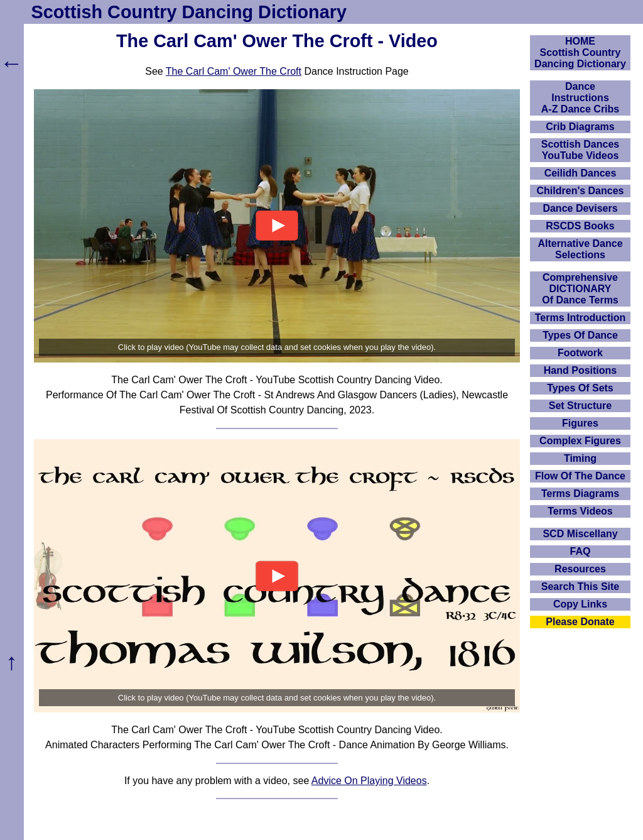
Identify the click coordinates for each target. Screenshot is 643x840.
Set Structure (580, 406)
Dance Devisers (580, 208)
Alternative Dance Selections (580, 249)
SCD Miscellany (580, 534)
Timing (580, 458)
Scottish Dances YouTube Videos (580, 150)
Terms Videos (580, 511)
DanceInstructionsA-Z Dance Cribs (580, 98)
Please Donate (580, 622)
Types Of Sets (580, 388)
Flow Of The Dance (580, 476)
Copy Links (580, 604)
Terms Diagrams (580, 494)
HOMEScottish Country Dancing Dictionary (580, 52)
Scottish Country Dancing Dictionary (189, 12)
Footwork (580, 353)
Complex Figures (580, 441)
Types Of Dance (580, 335)
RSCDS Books (580, 226)
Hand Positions (580, 370)
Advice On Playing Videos (369, 781)
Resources (580, 569)
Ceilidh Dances (581, 173)
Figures (580, 423)
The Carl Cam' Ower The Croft (234, 71)
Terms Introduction (581, 318)
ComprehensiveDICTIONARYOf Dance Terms (580, 289)
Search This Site (581, 586)
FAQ (581, 551)
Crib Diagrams (580, 127)
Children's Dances (581, 191)
